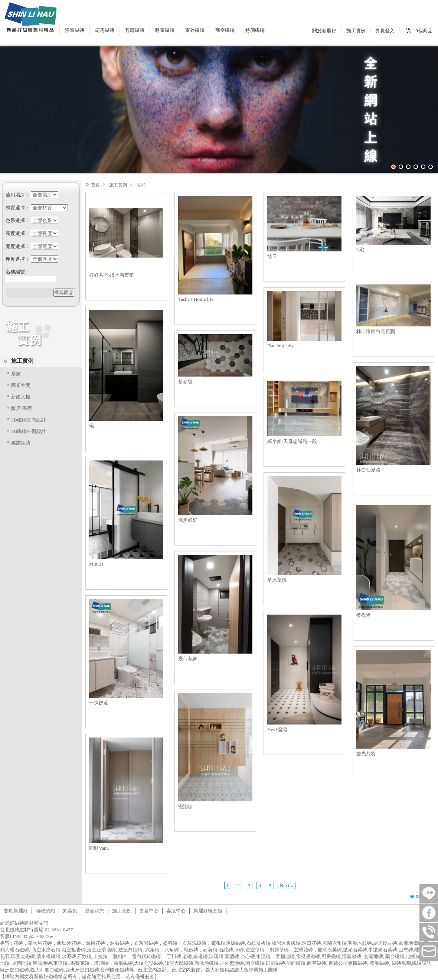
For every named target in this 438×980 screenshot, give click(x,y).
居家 (16, 374)
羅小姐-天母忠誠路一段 (292, 441)
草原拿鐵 (277, 580)
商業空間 (21, 385)
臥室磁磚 (165, 30)
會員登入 (385, 31)
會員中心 (149, 911)
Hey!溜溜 (277, 730)
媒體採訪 (21, 443)
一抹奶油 (99, 703)
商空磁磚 (225, 30)
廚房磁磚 (105, 30)
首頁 (95, 185)
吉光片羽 (366, 754)
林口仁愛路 (368, 470)
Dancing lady (280, 346)
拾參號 (185, 382)
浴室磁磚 (75, 30)
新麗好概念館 (208, 911)
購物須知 (45, 911)
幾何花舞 (188, 659)
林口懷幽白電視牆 (376, 331)
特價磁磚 (255, 30)
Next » (287, 885)
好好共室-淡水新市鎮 (112, 275)
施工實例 (356, 31)
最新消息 (95, 911)
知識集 (70, 911)
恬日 (272, 256)
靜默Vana (99, 848)
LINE (429, 893)
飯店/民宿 (22, 408)
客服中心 (176, 911)
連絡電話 (429, 932)
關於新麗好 (324, 31)
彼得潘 (364, 615)
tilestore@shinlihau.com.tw (429, 951)
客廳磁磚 (135, 30)
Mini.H (96, 564)
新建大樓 (21, 397)
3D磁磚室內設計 (29, 420)
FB (429, 913)
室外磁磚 (195, 30)
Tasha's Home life (196, 299)
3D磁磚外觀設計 (29, 431)
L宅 (360, 250)
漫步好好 (188, 520)
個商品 (424, 31)
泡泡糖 (185, 806)
